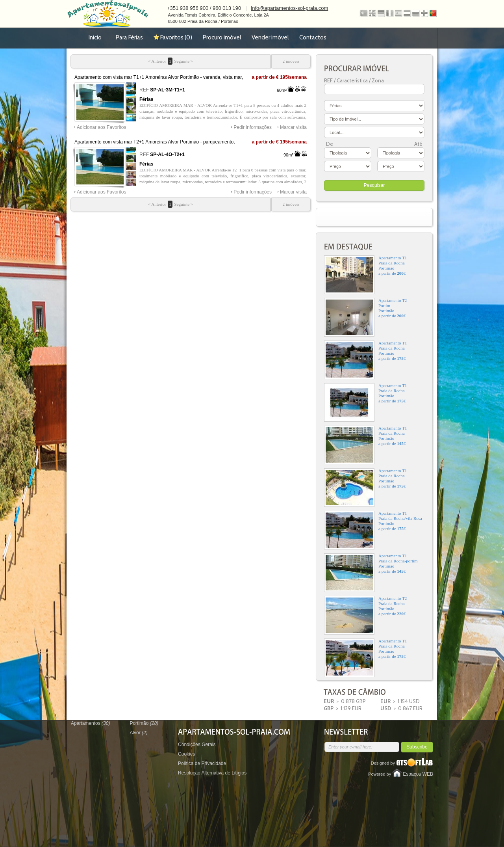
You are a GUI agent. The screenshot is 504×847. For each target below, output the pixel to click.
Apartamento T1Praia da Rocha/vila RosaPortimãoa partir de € (373, 530)
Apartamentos (90, 723)
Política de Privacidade (202, 763)
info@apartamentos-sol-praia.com (289, 8)
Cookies (186, 754)
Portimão (144, 723)
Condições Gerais (197, 745)
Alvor (138, 733)
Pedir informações (253, 127)
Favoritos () (176, 37)
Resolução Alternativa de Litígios (212, 773)
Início (95, 37)
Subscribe (417, 747)
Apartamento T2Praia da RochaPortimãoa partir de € (365, 615)
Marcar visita (293, 127)
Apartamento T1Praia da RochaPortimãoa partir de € (365, 275)
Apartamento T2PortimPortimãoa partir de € (365, 317)
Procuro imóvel (222, 37)
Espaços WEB (418, 774)
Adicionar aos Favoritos (101, 127)
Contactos (313, 37)
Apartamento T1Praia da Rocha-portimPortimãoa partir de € (371, 573)
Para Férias (129, 37)
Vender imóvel (270, 37)
